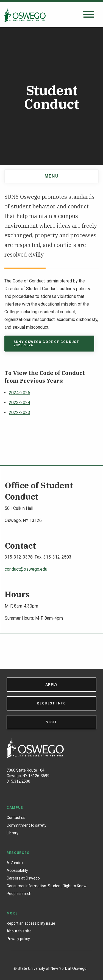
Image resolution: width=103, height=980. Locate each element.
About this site (19, 931)
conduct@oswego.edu (26, 569)
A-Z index (15, 863)
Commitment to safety (27, 825)
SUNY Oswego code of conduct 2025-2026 (46, 344)
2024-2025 (20, 393)
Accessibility (17, 870)
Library (12, 833)
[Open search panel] (89, 15)
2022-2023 (20, 413)
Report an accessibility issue (31, 923)
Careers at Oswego (23, 878)
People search (19, 894)
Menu (51, 176)
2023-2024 (20, 403)
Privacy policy (18, 939)
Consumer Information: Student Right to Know (47, 886)
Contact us (16, 818)
